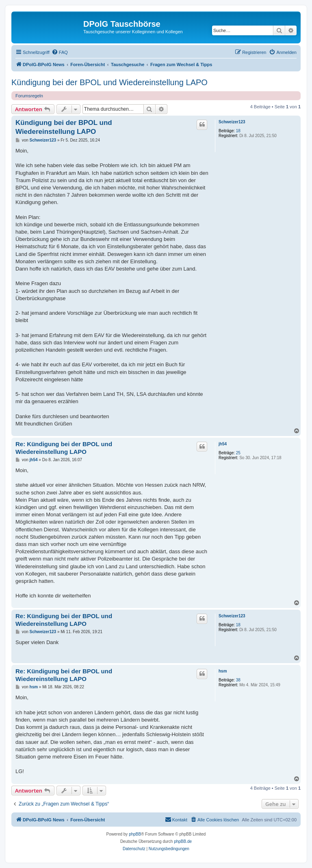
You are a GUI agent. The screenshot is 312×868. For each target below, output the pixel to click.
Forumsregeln (29, 96)
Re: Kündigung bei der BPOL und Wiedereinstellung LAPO (64, 448)
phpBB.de (183, 841)
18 (238, 131)
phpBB (135, 834)
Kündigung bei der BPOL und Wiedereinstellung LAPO (109, 82)
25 (238, 453)
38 (238, 680)
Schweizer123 (232, 122)
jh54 (223, 444)
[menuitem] (60, 52)
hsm (223, 671)
